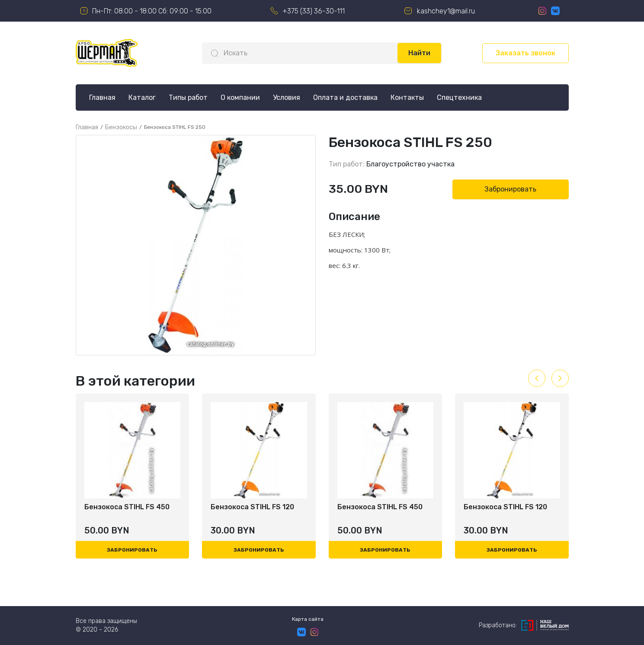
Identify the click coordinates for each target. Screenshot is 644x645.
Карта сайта (308, 619)
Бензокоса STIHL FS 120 (252, 507)
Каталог (142, 97)
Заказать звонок (525, 53)
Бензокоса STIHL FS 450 (127, 507)
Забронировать (510, 189)
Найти (419, 53)
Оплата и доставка (345, 97)
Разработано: (524, 625)
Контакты (407, 97)
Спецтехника (459, 97)
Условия (287, 97)
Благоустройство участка (410, 164)
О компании (240, 97)
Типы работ (188, 97)
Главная (102, 97)
